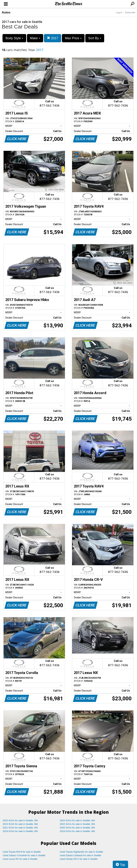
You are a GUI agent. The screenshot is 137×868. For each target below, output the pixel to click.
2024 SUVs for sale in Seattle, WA (77, 820)
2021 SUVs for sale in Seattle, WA (20, 828)
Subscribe (130, 12)
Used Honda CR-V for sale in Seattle (79, 859)
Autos (6, 12)
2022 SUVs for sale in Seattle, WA (77, 824)
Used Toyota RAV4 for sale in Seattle (22, 852)
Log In (119, 12)
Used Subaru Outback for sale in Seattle (80, 855)
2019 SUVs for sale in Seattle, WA (20, 831)
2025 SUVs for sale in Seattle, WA (20, 820)
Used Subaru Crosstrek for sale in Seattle (24, 855)
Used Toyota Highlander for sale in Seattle (81, 852)
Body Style (14, 38)
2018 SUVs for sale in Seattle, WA (77, 831)
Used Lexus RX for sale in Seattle (20, 859)
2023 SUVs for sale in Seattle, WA (20, 824)
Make (35, 38)
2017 (53, 38)
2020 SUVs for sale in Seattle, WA (77, 828)
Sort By (95, 38)
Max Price (73, 38)
